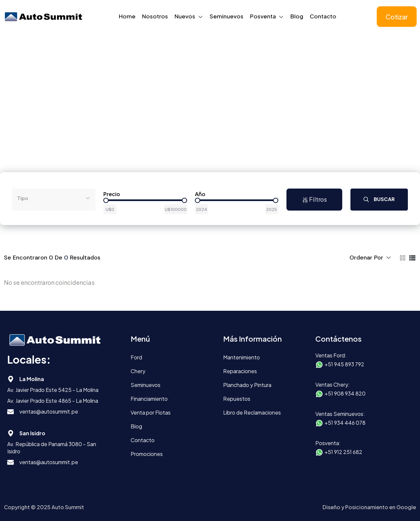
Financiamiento (149, 399)
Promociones (147, 454)
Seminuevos (227, 16)
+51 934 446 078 (345, 423)
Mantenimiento (241, 357)
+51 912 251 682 (343, 452)
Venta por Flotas (151, 412)
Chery (138, 371)
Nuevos (185, 16)
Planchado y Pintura (247, 385)
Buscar (379, 199)
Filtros (315, 199)
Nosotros (155, 16)
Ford (136, 357)
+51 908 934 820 (345, 393)
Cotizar (397, 17)
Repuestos (237, 399)
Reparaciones (240, 371)
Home (127, 16)
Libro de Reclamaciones (252, 412)
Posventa (263, 16)
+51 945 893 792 (344, 364)
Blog (297, 16)
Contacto (323, 16)
